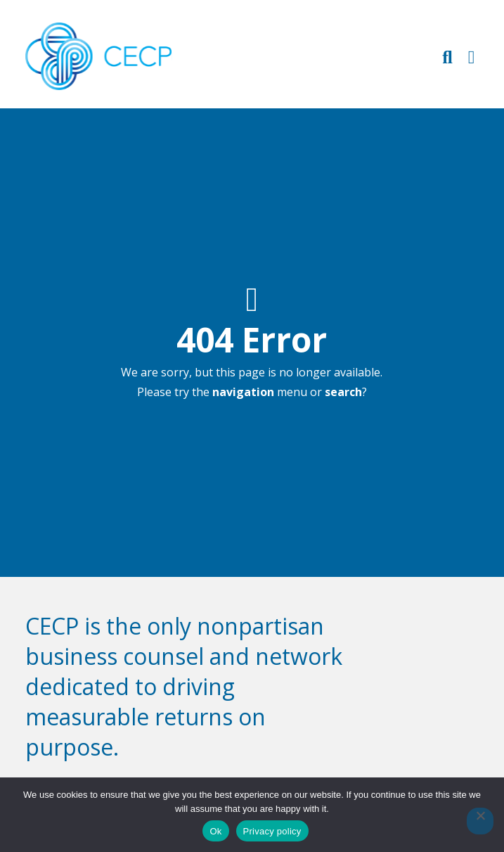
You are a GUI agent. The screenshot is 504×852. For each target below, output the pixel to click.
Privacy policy (272, 831)
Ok (215, 831)
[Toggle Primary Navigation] (472, 57)
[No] (480, 821)
